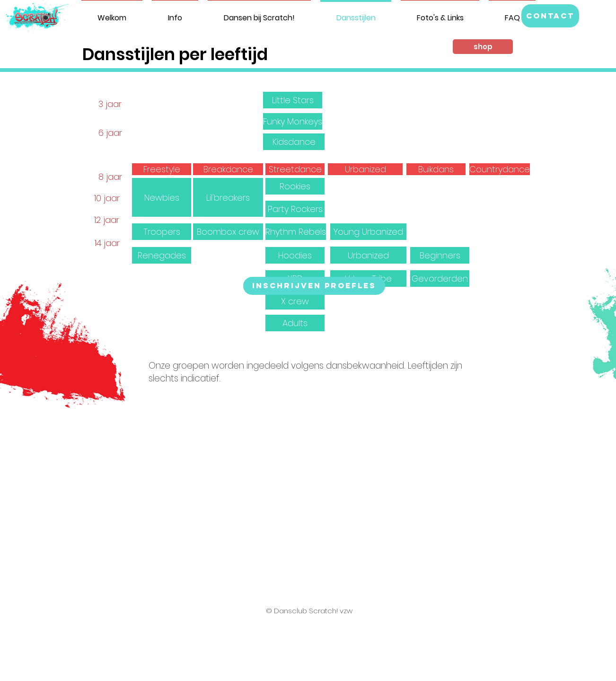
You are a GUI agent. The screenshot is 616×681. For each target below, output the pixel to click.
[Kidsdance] (294, 142)
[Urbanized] (365, 169)
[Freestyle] (162, 169)
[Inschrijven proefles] (314, 286)
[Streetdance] (295, 169)
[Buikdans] (436, 169)
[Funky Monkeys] (293, 121)
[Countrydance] (500, 169)
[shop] (483, 47)
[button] (550, 16)
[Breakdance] (228, 169)
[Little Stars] (293, 100)
